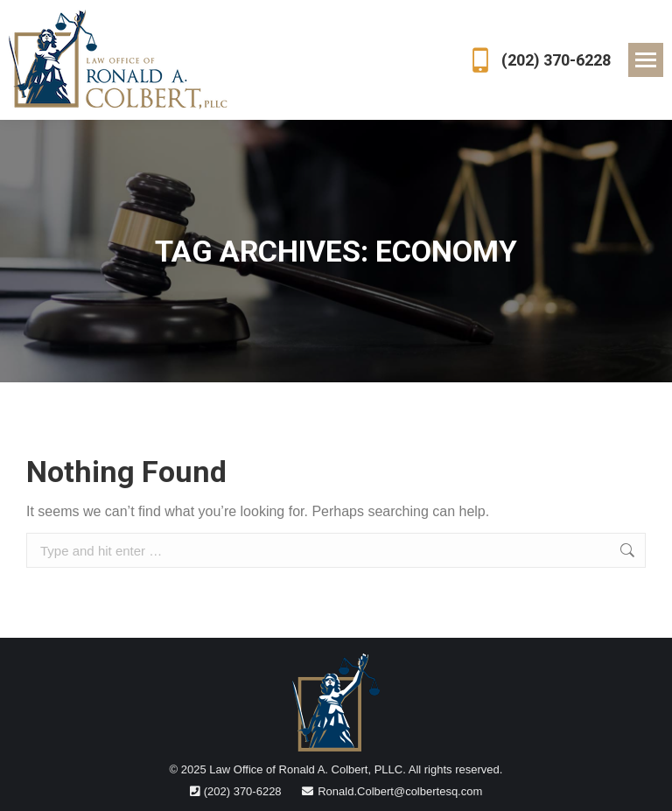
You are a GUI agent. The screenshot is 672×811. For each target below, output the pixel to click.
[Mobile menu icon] (646, 60)
